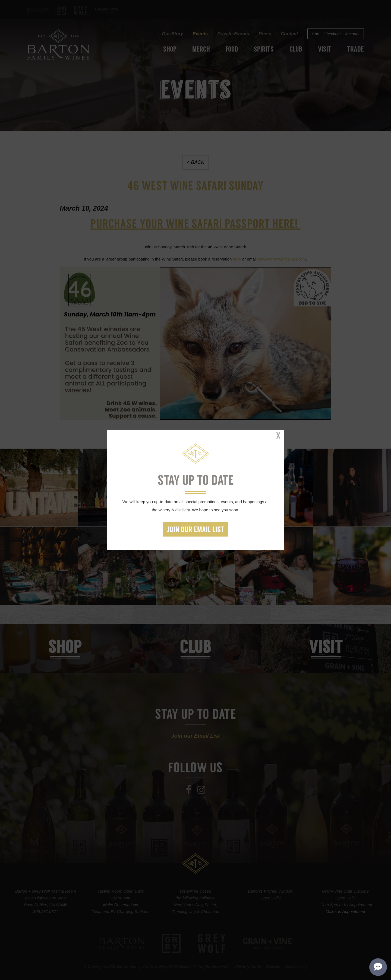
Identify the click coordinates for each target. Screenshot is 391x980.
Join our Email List (195, 530)
